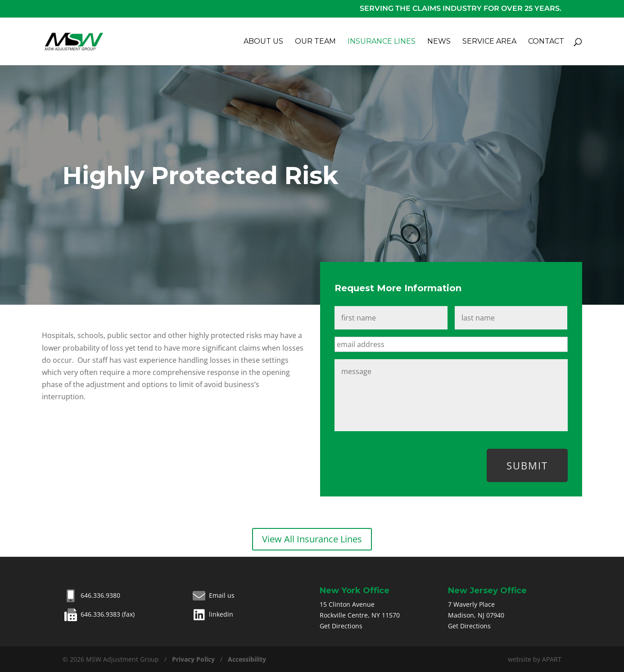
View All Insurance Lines (312, 539)
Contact (546, 42)
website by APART (535, 659)
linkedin (212, 614)
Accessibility (247, 659)
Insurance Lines (382, 42)
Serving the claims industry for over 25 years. (461, 8)
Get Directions (341, 626)
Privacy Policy (193, 659)
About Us (263, 42)
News (439, 42)
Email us (213, 595)
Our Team (315, 42)
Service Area (489, 42)
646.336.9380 (91, 595)
